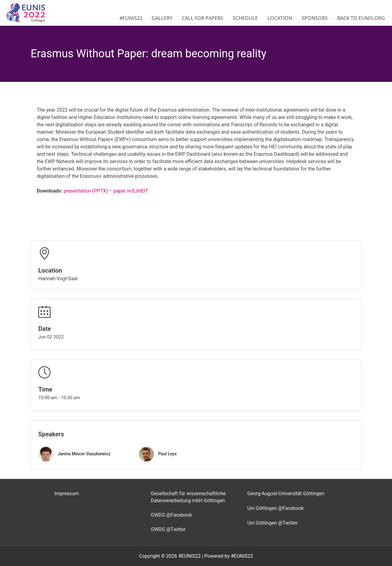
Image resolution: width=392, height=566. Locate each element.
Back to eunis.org (361, 18)
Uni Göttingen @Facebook (276, 508)
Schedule (245, 18)
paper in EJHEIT (131, 191)
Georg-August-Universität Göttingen (286, 493)
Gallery (162, 18)
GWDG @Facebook (171, 515)
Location (280, 18)
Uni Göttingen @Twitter (273, 523)
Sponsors (315, 18)
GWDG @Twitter (168, 529)
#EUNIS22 (131, 18)
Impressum (67, 493)
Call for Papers (203, 18)
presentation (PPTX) (86, 191)
